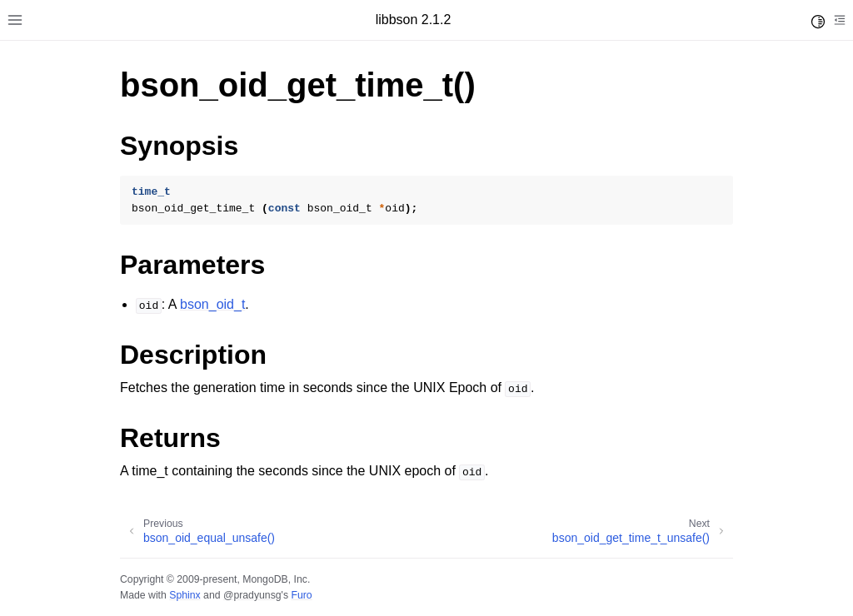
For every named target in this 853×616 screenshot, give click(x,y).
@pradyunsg (252, 595)
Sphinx (185, 595)
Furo (301, 595)
